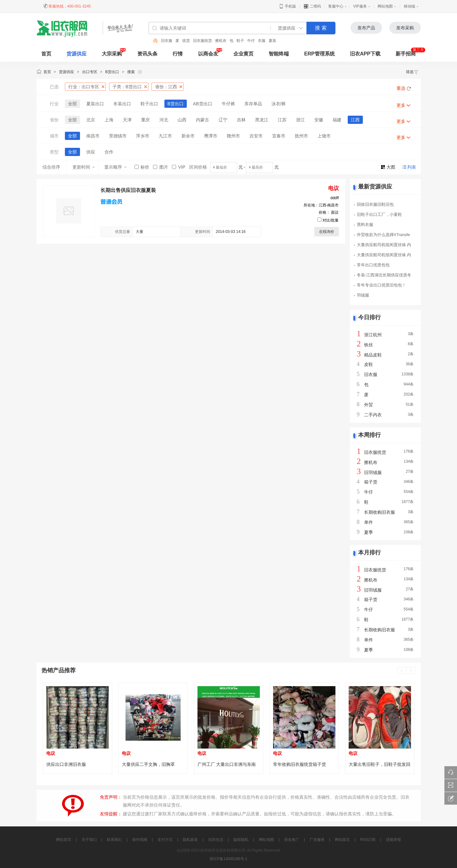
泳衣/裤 (279, 104)
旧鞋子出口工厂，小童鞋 (379, 214)
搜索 (131, 72)
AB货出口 (203, 104)
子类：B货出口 (127, 87)
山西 (182, 120)
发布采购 (405, 28)
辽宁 (223, 120)
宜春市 (279, 136)
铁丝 (368, 345)
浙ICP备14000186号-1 (228, 859)
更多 (401, 105)
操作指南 (140, 840)
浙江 (300, 120)
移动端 (409, 6)
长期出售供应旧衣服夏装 (128, 190)
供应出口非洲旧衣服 (66, 764)
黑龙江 (262, 120)
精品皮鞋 (373, 355)
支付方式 (165, 840)
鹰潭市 (211, 136)
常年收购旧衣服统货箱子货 (300, 764)
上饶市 (324, 136)
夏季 (368, 532)
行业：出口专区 (84, 87)
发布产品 (366, 28)
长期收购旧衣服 (380, 512)
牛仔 (251, 41)
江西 (355, 120)
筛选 (412, 72)
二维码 (312, 6)
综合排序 (51, 167)
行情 (178, 54)
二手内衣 (373, 415)
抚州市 (301, 136)
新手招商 (406, 54)
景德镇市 (118, 136)
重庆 (146, 120)
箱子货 (371, 482)
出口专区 (90, 72)
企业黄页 (243, 54)
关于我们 (89, 840)
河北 (164, 120)
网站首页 (64, 840)
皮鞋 (368, 364)
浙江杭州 (373, 335)
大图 (391, 167)
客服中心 (336, 6)
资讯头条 (147, 54)
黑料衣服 (365, 225)
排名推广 (292, 840)
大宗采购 (112, 54)
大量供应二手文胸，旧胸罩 (148, 764)
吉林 (241, 120)
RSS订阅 (368, 840)
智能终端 (279, 54)
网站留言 (342, 840)
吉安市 (256, 136)
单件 (368, 522)
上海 (109, 120)
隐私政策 (190, 840)
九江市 (165, 136)
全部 (72, 104)
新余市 (188, 136)
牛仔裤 (228, 104)
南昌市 (93, 136)
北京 (91, 120)
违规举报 (393, 840)
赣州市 (233, 136)
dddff (334, 198)
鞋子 (240, 41)
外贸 (368, 405)
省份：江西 (166, 87)
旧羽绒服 (373, 472)
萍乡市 (143, 136)
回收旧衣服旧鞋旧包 (375, 204)
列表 (412, 167)
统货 (186, 41)
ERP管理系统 (320, 54)
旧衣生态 (216, 840)
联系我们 (114, 840)
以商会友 (208, 54)
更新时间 (84, 167)
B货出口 (112, 72)
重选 (401, 88)
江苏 (282, 120)
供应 (91, 152)
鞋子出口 (149, 104)
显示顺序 (116, 167)
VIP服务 (360, 6)
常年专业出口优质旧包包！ (381, 285)
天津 (127, 120)
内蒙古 (203, 120)
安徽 (319, 120)
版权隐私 (241, 840)
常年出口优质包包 (373, 265)
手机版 (287, 6)
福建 (337, 120)
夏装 (272, 41)
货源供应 (77, 54)
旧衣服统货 (203, 41)
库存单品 (253, 104)
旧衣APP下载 (365, 54)
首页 (47, 72)
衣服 (262, 41)
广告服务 (317, 840)
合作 (109, 152)
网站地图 (385, 6)
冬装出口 (122, 104)
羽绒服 (363, 295)
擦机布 (221, 41)
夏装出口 (95, 104)
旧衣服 (167, 41)
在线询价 (327, 232)
